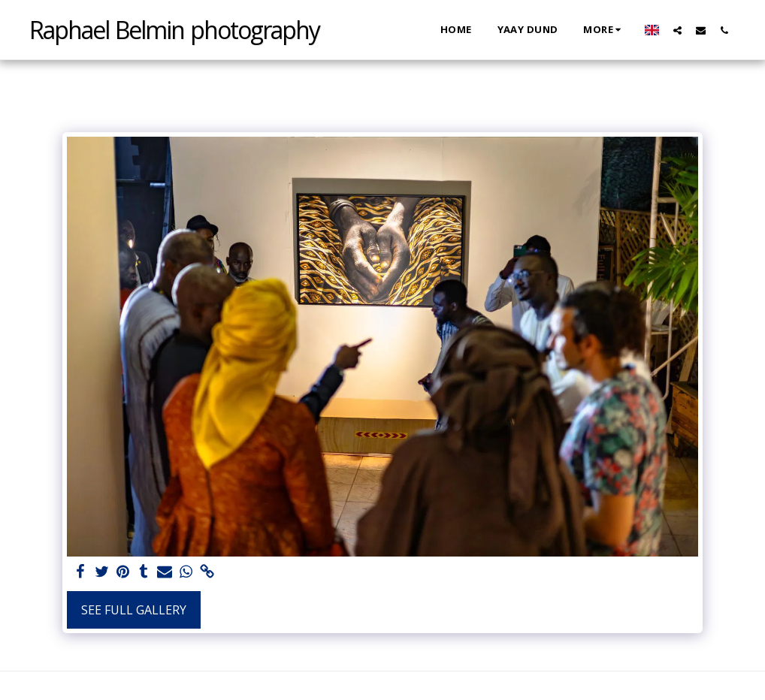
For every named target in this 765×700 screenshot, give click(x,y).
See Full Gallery (134, 610)
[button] (677, 30)
